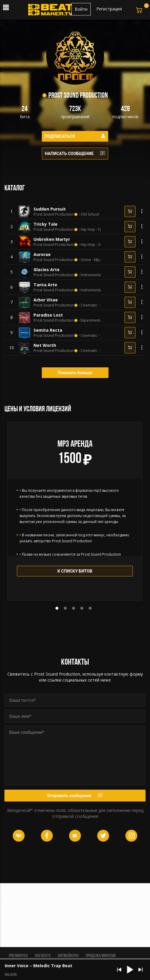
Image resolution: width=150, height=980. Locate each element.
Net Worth (45, 345)
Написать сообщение (75, 154)
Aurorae (42, 254)
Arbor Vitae (46, 300)
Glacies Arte (47, 269)
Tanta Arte (45, 285)
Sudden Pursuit (50, 209)
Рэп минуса (18, 956)
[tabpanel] (75, 511)
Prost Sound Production (54, 214)
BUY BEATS (43, 956)
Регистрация (109, 9)
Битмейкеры (68, 956)
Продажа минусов (101, 956)
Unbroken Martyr (52, 239)
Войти (81, 9)
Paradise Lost (48, 315)
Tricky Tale (46, 224)
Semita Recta (48, 330)
